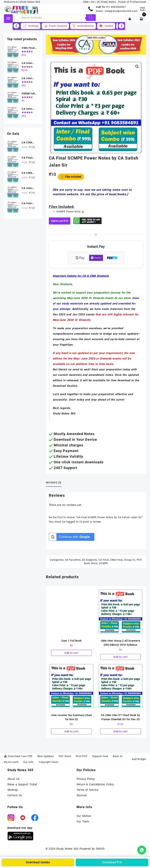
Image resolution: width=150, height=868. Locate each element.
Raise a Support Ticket (22, 784)
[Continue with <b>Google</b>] (72, 537)
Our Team (83, 821)
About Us (13, 779)
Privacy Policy (86, 779)
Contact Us (15, 795)
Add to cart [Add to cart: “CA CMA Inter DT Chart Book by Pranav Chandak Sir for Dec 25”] (121, 731)
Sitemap (13, 790)
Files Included (71, 177)
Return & (83, 784)
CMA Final (116, 560)
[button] (137, 66)
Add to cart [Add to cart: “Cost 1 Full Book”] (71, 653)
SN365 (100, 849)
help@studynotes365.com (121, 11)
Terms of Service (87, 790)
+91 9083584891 (116, 7)
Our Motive (84, 816)
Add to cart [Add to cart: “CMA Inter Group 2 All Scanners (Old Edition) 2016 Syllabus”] (121, 657)
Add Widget (139, 759)
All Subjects (90, 560)
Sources (82, 795)
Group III (130, 560)
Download (112, 862)
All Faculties (73, 560)
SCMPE (104, 563)
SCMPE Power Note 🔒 (71, 211)
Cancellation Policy (102, 784)
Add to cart (59, 221)
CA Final (104, 560)
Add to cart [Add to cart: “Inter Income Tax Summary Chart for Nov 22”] (71, 731)
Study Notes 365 (67, 849)
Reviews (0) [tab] (54, 483)
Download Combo (38, 862)
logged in (72, 522)
